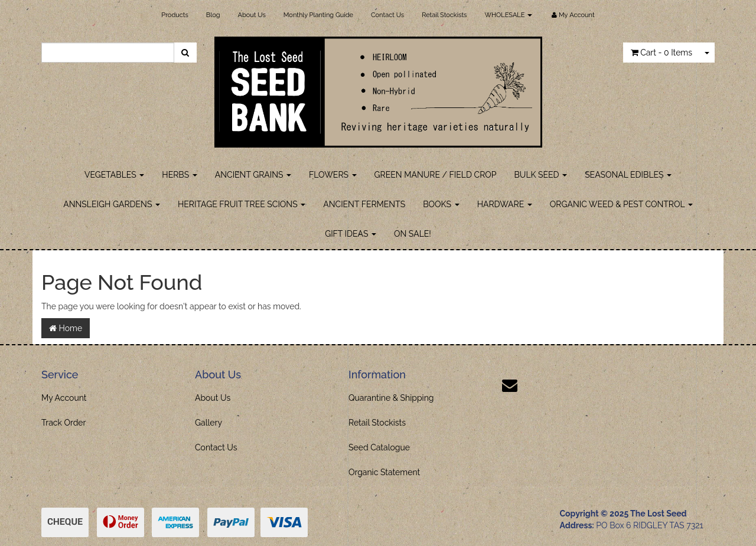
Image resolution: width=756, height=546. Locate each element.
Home (66, 328)
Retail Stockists (444, 15)
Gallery (208, 423)
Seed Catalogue (379, 447)
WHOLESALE (508, 15)
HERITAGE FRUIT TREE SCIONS (242, 204)
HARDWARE (505, 204)
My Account (64, 398)
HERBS (179, 175)
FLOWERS (333, 175)
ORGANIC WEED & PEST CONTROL (621, 204)
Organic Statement (384, 472)
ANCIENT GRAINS (253, 175)
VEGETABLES (114, 175)
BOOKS (441, 204)
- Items (661, 53)
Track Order (64, 423)
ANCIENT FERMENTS (364, 204)
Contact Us (387, 15)
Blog (213, 15)
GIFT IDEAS (351, 234)
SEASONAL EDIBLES (628, 175)
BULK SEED (541, 175)
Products (175, 15)
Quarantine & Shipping (391, 398)
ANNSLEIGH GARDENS (112, 204)
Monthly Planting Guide (318, 15)
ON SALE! (413, 234)
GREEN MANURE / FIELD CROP (436, 175)
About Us (252, 15)
